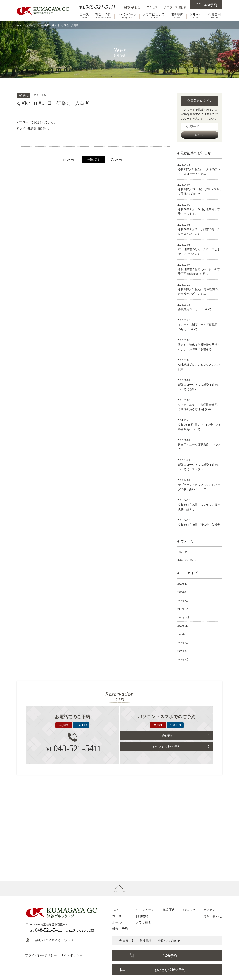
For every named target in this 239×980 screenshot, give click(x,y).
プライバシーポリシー (41, 955)
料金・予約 (103, 16)
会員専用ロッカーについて (195, 309)
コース (84, 16)
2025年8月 (184, 651)
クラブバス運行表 (175, 7)
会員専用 (214, 16)
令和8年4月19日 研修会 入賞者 (199, 525)
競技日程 (146, 941)
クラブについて (154, 16)
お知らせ (196, 16)
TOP (19, 25)
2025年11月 (184, 626)
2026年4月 (184, 584)
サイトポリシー (71, 955)
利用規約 (142, 916)
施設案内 (177, 16)
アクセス (152, 7)
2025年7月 (184, 659)
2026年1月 (184, 609)
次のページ (117, 160)
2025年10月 (184, 634)
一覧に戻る (93, 160)
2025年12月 (184, 617)
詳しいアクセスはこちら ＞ (50, 940)
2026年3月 (184, 592)
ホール (117, 923)
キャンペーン (127, 16)
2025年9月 (184, 642)
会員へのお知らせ (189, 560)
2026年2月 (184, 600)
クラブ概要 (143, 923)
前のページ (69, 160)
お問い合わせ (132, 7)
